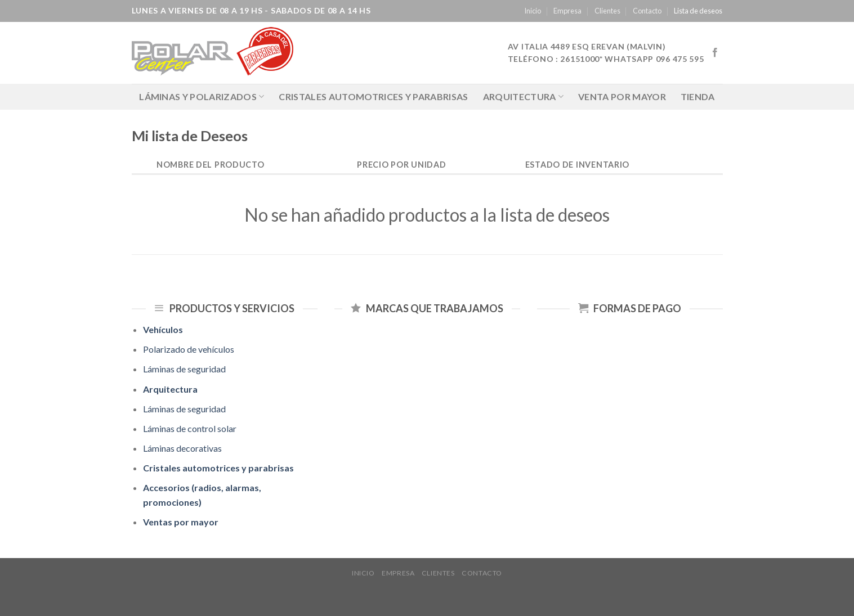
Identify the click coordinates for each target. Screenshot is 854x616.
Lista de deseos (698, 11)
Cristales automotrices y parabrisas (373, 96)
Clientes (607, 11)
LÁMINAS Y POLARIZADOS (202, 97)
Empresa (567, 11)
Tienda (698, 96)
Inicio (533, 11)
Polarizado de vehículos (189, 349)
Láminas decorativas (182, 448)
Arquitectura (523, 97)
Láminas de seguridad (184, 369)
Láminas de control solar (190, 428)
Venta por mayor (622, 96)
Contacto (647, 11)
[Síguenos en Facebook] (715, 53)
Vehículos (163, 329)
